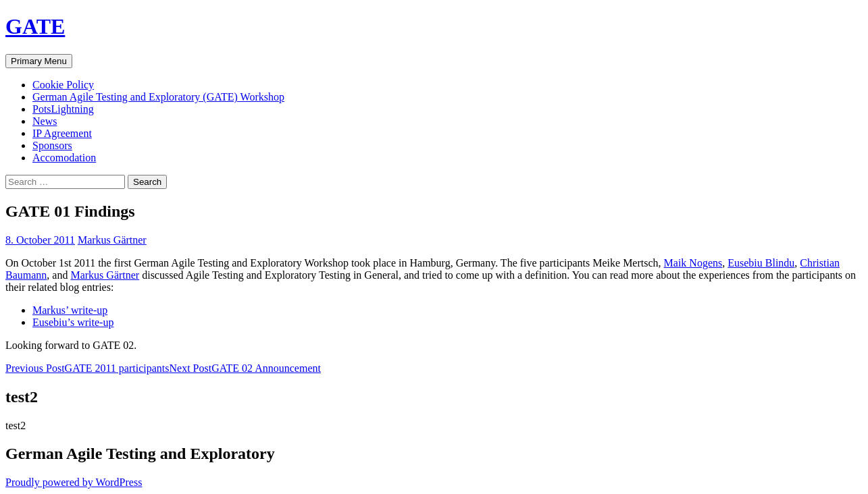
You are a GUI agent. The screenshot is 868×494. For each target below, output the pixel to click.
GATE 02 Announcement (245, 368)
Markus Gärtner (112, 240)
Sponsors (52, 145)
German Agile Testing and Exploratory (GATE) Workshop (158, 97)
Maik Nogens (693, 263)
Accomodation (64, 158)
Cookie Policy (63, 85)
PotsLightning (63, 109)
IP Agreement (62, 133)
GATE (35, 26)
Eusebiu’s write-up (73, 322)
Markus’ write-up (70, 310)
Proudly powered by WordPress (74, 482)
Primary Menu (39, 61)
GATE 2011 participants (87, 368)
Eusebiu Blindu (761, 263)
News (45, 121)
